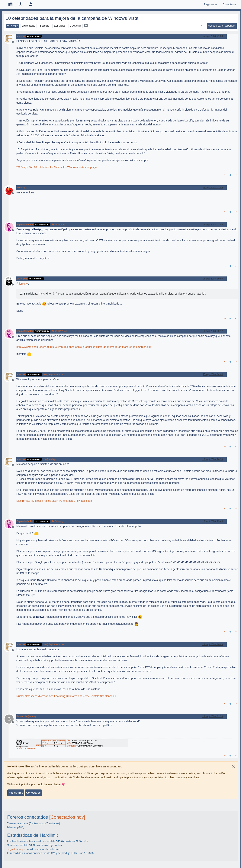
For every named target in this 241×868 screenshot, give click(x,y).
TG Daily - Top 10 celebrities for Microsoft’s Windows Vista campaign (56, 167)
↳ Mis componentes (26, 748)
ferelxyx (21, 36)
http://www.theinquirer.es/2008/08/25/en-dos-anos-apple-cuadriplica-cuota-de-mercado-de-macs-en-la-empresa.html (84, 347)
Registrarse (16, 793)
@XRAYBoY (59, 331)
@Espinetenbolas (54, 375)
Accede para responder (222, 26)
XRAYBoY (22, 279)
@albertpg (58, 225)
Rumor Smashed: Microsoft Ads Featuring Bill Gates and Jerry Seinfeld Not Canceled (66, 696)
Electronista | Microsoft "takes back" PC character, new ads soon (54, 501)
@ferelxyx (50, 459)
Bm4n (20, 716)
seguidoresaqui (16, 849)
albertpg (21, 188)
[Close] (234, 767)
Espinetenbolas (25, 225)
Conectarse (33, 793)
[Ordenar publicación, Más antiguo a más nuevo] (201, 26)
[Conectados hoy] (67, 817)
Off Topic (12, 26)
